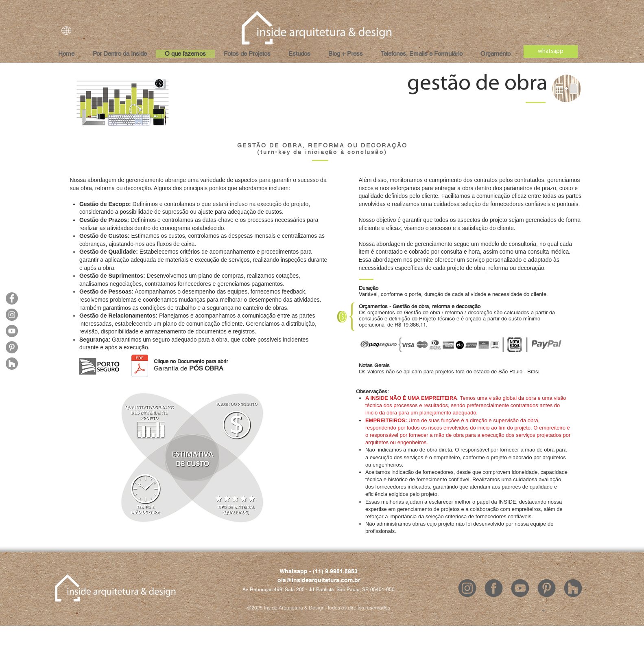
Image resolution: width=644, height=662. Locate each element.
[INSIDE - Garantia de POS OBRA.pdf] (140, 367)
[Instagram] (12, 315)
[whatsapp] (551, 52)
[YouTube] (12, 331)
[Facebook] (12, 298)
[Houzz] (12, 364)
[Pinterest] (12, 347)
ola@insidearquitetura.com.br (319, 580)
